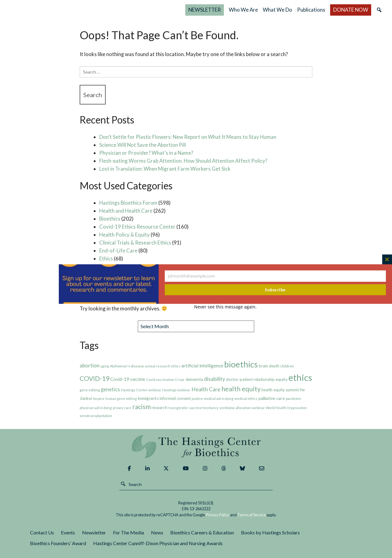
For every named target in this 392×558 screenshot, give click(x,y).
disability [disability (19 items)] (215, 379)
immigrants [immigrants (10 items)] (148, 398)
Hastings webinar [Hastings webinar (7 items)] (176, 390)
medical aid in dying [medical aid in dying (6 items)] (219, 399)
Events (68, 532)
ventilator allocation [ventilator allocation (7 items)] (235, 408)
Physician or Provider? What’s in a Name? (146, 153)
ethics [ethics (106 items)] (300, 377)
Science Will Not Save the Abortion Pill (143, 145)
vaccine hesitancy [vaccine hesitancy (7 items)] (204, 408)
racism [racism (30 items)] (141, 406)
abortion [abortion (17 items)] (90, 365)
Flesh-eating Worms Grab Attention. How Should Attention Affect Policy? (183, 161)
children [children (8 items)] (287, 366)
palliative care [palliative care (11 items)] (272, 398)
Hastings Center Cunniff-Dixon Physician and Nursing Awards (158, 543)
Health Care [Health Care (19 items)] (206, 389)
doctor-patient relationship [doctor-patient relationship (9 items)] (250, 379)
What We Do (277, 10)
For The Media (128, 532)
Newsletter (94, 532)
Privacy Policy (218, 515)
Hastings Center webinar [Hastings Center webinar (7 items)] (141, 390)
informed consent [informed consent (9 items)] (175, 398)
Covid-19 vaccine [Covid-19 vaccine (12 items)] (128, 379)
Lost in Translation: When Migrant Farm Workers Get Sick (165, 169)
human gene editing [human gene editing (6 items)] (121, 399)
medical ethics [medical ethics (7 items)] (246, 399)
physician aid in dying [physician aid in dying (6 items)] (96, 408)
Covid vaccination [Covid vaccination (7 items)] (160, 380)
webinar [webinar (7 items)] (258, 408)
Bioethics (110, 219)
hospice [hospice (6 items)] (99, 399)
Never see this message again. (225, 307)
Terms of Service (252, 515)
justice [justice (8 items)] (197, 399)
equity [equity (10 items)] (282, 379)
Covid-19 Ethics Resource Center (137, 227)
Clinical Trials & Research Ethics (135, 243)
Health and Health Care (126, 211)
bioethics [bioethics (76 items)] (241, 364)
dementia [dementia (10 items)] (194, 379)
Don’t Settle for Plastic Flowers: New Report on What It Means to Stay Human (188, 137)
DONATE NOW (351, 10)
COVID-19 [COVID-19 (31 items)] (94, 378)
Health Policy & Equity (124, 235)
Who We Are (243, 10)
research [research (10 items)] (160, 408)
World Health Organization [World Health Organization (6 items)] (286, 408)
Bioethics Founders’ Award (58, 543)
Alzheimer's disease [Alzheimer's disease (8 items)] (127, 366)
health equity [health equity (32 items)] (241, 389)
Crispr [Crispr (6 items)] (180, 380)
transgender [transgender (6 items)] (178, 408)
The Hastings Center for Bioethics (71, 10)
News (157, 532)
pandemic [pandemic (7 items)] (294, 399)
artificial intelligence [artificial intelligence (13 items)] (202, 366)
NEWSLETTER (205, 10)
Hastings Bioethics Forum (128, 203)
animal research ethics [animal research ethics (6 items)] (163, 366)
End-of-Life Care (118, 251)
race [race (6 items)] (128, 408)
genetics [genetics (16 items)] (110, 389)
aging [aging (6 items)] (105, 366)
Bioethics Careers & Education (202, 532)
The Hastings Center (196, 447)
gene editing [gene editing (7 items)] (90, 390)
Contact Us (42, 532)
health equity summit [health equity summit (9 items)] (280, 390)
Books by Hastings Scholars (270, 532)
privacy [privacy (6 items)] (118, 408)
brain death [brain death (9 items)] (269, 366)
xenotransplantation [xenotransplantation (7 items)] (96, 416)
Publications (311, 10)
